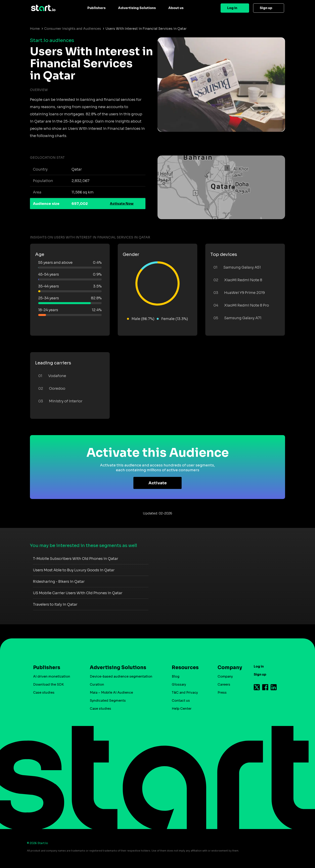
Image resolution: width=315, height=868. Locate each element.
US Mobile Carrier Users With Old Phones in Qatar (78, 593)
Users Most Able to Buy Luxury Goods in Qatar (74, 570)
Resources (185, 668)
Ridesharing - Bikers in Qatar (59, 582)
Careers (224, 684)
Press (222, 693)
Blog (176, 676)
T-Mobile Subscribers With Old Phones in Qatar (76, 559)
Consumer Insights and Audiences (73, 29)
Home (35, 29)
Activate (158, 483)
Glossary (179, 684)
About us (176, 8)
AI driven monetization (52, 676)
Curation (97, 684)
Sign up (266, 8)
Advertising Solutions (137, 8)
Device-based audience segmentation (121, 676)
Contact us (181, 701)
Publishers (97, 8)
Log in (232, 8)
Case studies (44, 693)
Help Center (182, 709)
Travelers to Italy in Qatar (55, 604)
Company (228, 668)
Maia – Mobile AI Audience (111, 693)
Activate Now (122, 204)
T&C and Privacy (185, 693)
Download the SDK (49, 684)
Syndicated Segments (108, 701)
